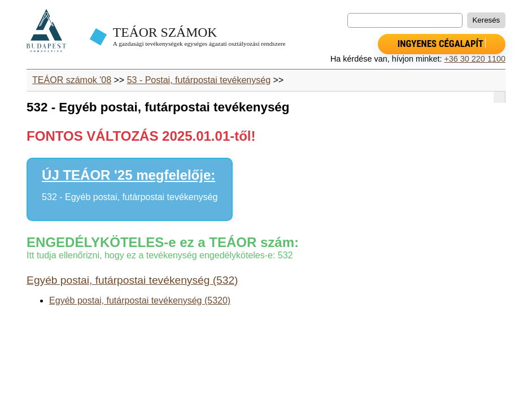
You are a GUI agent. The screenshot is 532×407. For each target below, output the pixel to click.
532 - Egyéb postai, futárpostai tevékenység (130, 197)
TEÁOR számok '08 (72, 80)
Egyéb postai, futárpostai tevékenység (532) (132, 280)
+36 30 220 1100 (474, 59)
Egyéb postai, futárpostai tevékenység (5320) (140, 300)
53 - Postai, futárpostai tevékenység (199, 80)
